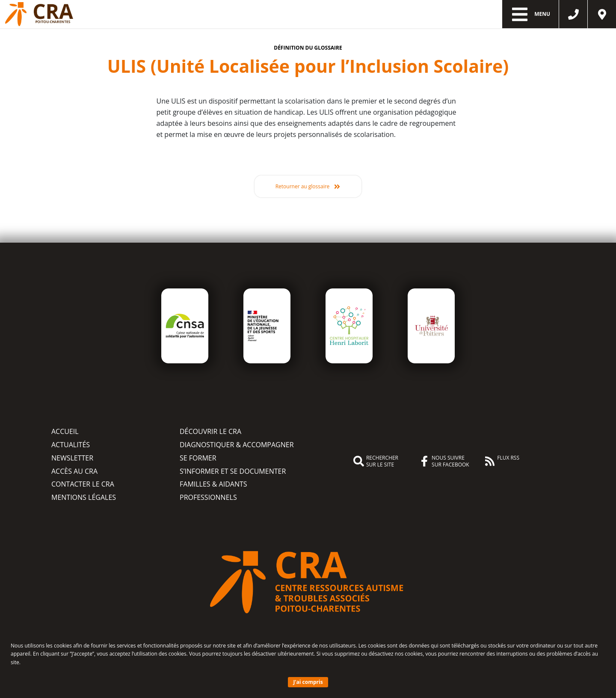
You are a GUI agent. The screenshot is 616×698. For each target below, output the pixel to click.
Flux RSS (502, 460)
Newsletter (72, 458)
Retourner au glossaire (303, 186)
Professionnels (208, 497)
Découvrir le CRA (210, 431)
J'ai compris (308, 682)
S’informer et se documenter (233, 471)
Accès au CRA (74, 471)
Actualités (71, 445)
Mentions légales (84, 497)
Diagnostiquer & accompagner (237, 445)
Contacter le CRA (83, 484)
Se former (198, 458)
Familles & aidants (213, 484)
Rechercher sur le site (376, 461)
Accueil (65, 431)
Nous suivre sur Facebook (444, 461)
